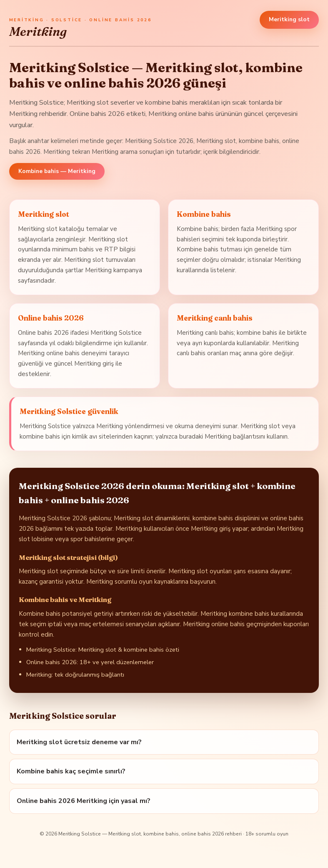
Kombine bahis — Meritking (57, 172)
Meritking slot (289, 19)
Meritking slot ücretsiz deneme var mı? (79, 742)
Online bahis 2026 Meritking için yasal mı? (84, 801)
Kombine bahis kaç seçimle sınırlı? (71, 771)
